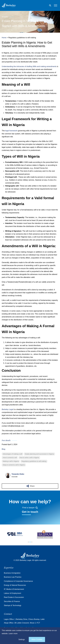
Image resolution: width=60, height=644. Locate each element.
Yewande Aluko (18, 474)
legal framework (11, 131)
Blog (3, 449)
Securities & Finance (12, 601)
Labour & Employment (12, 593)
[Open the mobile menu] (56, 5)
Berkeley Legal (7, 409)
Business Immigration (12, 573)
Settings (22, 639)
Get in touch (30, 512)
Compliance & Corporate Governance (18, 581)
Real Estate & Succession (14, 597)
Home (4, 38)
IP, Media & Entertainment (14, 589)
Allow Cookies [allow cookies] (37, 639)
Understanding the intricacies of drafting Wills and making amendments (29, 66)
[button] (28, 542)
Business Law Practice (13, 577)
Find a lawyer (30, 508)
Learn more (13, 633)
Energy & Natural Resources (15, 585)
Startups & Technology (13, 605)
